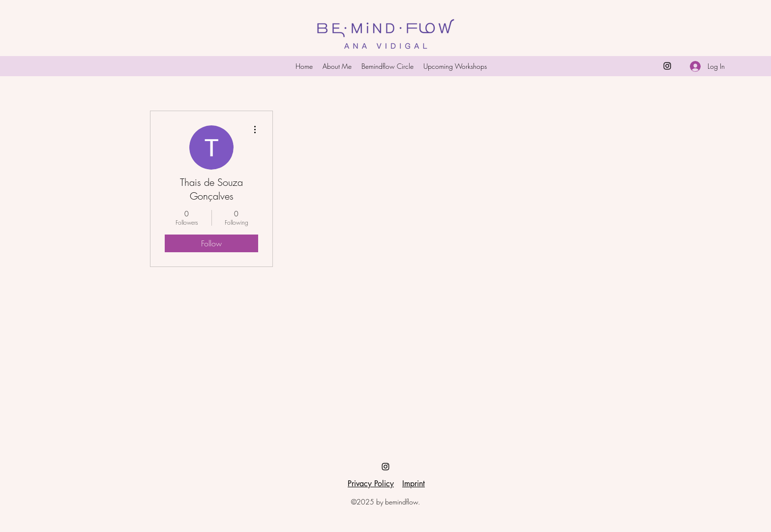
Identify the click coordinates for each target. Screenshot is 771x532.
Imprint (414, 484)
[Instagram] (667, 66)
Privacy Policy (371, 484)
